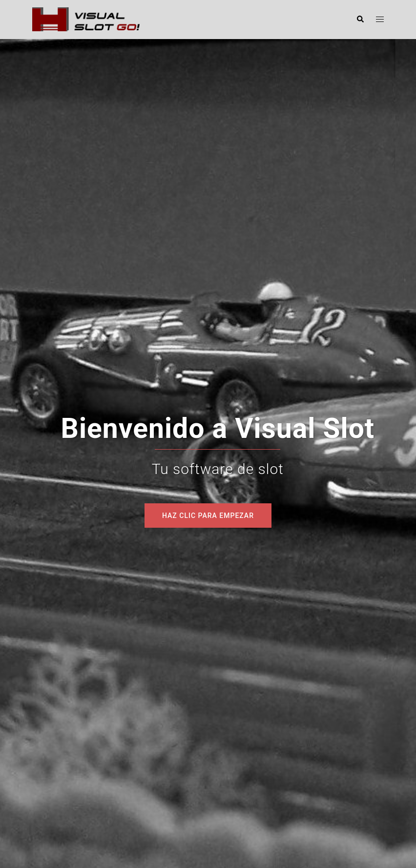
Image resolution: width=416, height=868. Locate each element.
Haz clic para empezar (208, 516)
